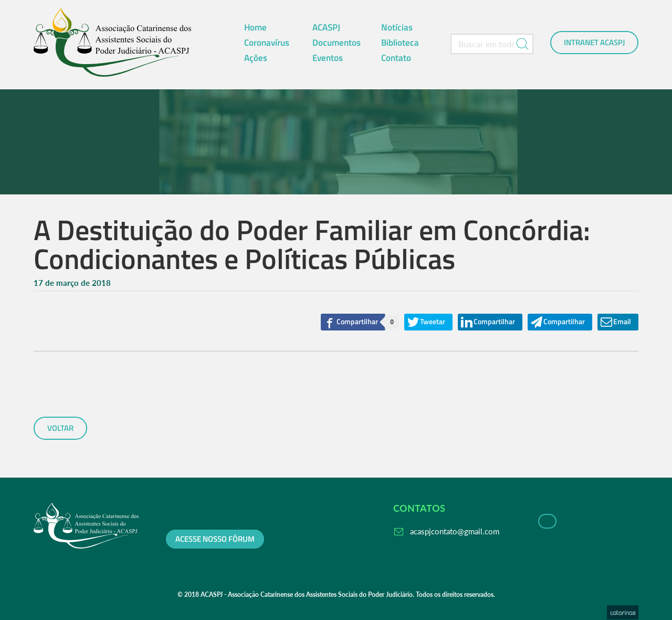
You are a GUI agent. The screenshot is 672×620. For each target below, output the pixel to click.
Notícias (397, 27)
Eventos (328, 58)
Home (255, 27)
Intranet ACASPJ (594, 43)
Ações (256, 58)
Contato (396, 58)
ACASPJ (326, 27)
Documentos (337, 43)
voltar (60, 428)
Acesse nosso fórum (215, 539)
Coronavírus (267, 43)
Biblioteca (400, 43)
